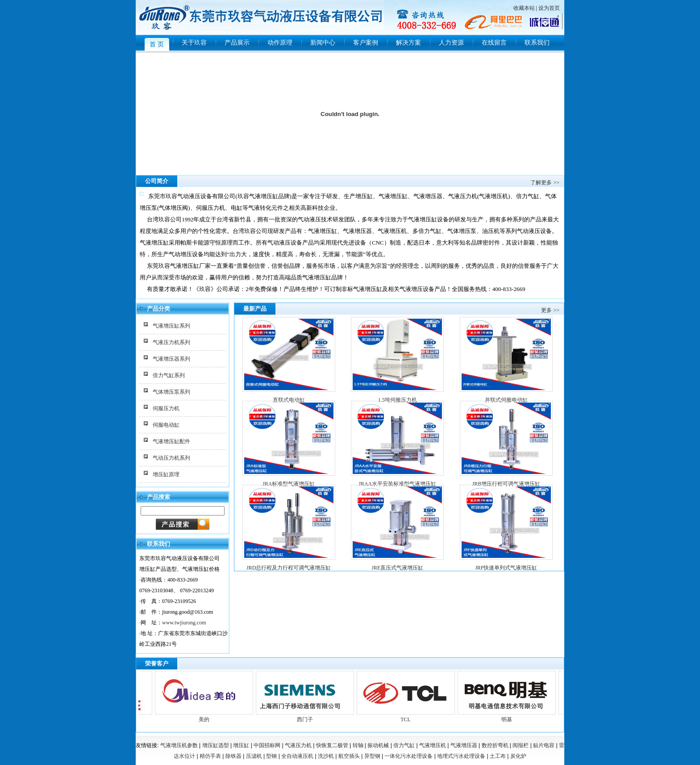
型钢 (271, 756)
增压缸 (241, 745)
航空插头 (349, 756)
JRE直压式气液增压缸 (397, 568)
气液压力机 (298, 745)
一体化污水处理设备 (408, 756)
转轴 (358, 745)
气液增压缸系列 (171, 326)
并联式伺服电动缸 (506, 400)
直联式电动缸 (289, 400)
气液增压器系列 (171, 359)
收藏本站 (524, 8)
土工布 (498, 756)
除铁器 (233, 756)
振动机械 (378, 745)
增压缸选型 (216, 745)
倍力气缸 (404, 745)
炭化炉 (518, 756)
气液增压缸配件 (171, 441)
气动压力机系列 (171, 458)
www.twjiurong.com (184, 623)
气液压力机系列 (171, 342)
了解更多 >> (545, 183)
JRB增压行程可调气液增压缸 (506, 484)
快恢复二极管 (332, 745)
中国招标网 (267, 745)
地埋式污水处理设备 (461, 756)
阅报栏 (521, 745)
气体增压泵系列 (171, 392)
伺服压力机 (166, 408)
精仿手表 (210, 756)
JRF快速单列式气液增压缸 (506, 568)
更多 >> (550, 310)
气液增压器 (464, 745)
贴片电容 (544, 745)
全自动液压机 (297, 756)
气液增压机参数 (179, 745)
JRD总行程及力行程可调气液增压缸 (289, 568)
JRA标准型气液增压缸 (289, 484)
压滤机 (254, 756)
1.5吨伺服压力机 (398, 400)
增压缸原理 (166, 474)
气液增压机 (433, 745)
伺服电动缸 (166, 425)
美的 (207, 716)
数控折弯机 (495, 745)
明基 (510, 716)
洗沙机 (326, 756)
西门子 (308, 716)
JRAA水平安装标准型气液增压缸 (397, 484)
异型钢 (372, 756)
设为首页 (549, 8)
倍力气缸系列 (169, 375)
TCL (409, 716)
